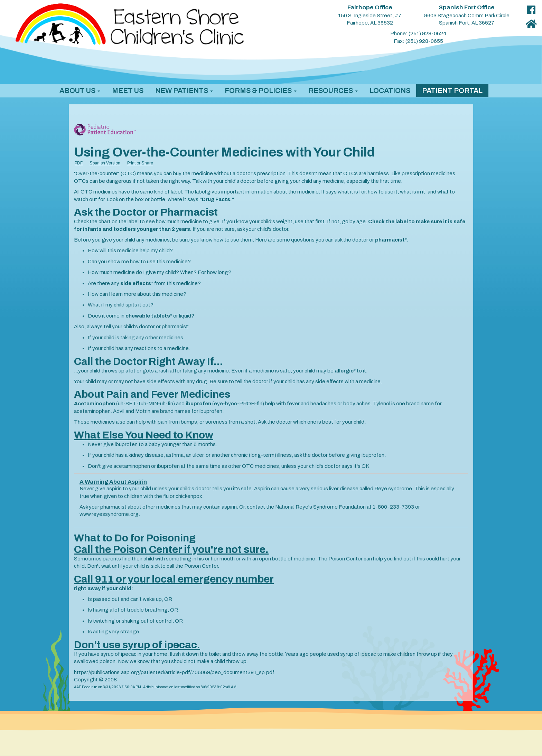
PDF (79, 163)
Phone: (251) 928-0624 (418, 34)
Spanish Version (105, 163)
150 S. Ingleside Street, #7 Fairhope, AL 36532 (370, 15)
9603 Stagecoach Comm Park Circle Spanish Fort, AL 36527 (467, 15)
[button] (80, 91)
